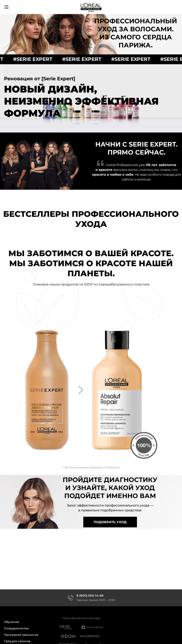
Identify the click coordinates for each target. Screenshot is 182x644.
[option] (91, 394)
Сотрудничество (16, 628)
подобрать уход (110, 522)
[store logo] (91, 7)
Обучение (12, 622)
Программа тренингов (21, 635)
